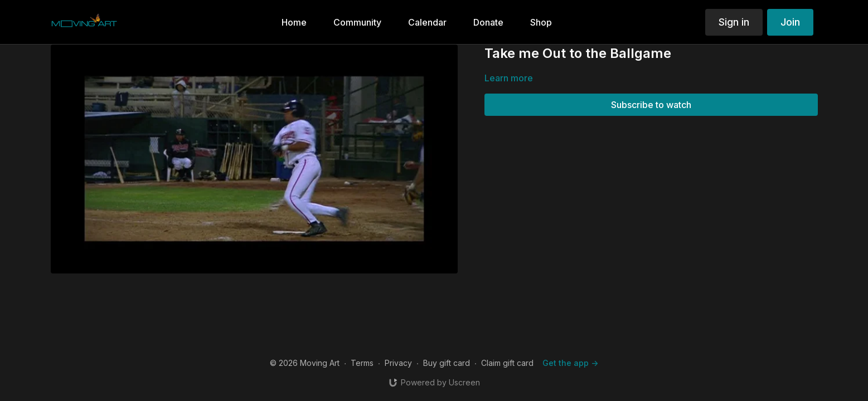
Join (790, 22)
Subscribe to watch (651, 105)
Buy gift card (447, 363)
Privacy (398, 363)
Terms (362, 363)
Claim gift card (507, 363)
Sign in (734, 22)
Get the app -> (570, 363)
